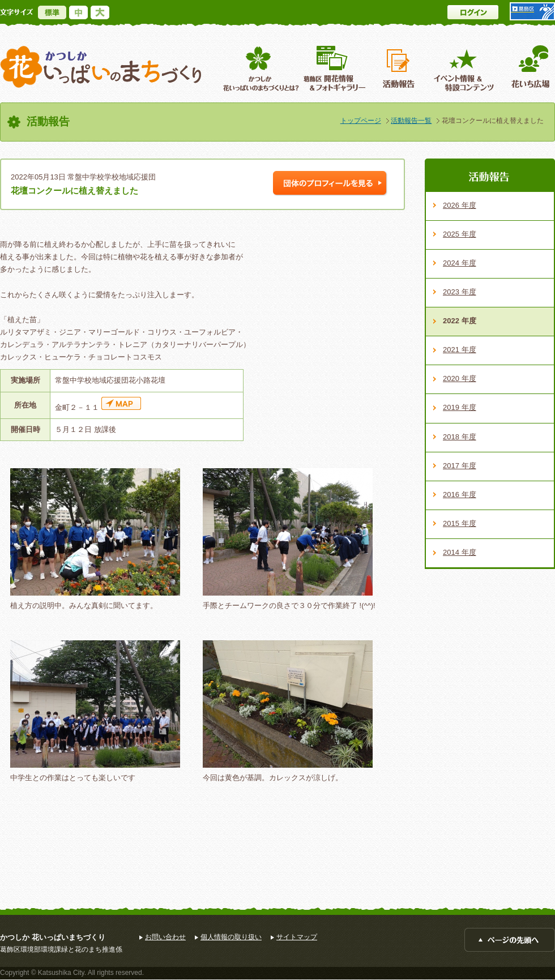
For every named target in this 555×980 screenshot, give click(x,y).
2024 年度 (460, 263)
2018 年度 (460, 437)
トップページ (361, 121)
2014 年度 (460, 552)
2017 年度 (460, 466)
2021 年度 (460, 350)
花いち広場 (526, 68)
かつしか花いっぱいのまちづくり (101, 67)
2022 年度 (460, 321)
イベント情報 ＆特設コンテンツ (465, 68)
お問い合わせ (165, 937)
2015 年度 (460, 523)
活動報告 (400, 68)
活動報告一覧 (411, 121)
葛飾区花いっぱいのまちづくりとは (260, 68)
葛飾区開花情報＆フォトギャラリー (334, 68)
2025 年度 (460, 234)
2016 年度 (460, 495)
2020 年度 (460, 378)
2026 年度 (460, 205)
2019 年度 (460, 407)
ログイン (473, 12)
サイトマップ (297, 937)
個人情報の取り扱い (231, 937)
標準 (52, 12)
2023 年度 (460, 292)
